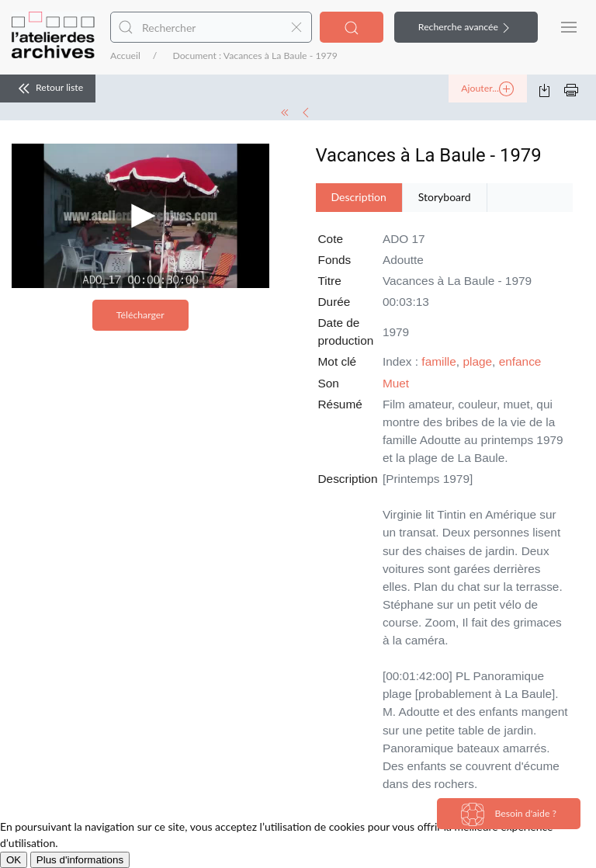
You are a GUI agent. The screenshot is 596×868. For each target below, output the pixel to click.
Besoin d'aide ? (509, 814)
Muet (396, 383)
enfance (520, 361)
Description (359, 197)
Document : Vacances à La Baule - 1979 (255, 56)
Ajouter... (487, 89)
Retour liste (48, 89)
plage (477, 361)
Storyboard (445, 197)
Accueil (125, 56)
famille (438, 361)
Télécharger (140, 315)
